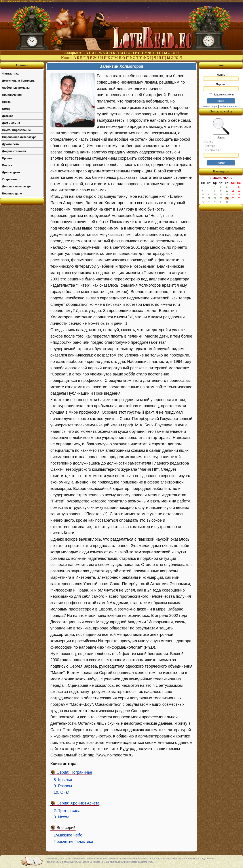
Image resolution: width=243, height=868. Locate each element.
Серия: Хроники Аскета (78, 803)
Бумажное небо (68, 835)
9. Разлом (63, 786)
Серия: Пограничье (74, 772)
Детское (8, 116)
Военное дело (12, 193)
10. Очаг (61, 792)
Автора (209, 146)
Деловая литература (17, 186)
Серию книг (212, 150)
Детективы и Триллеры (19, 81)
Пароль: (221, 87)
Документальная (14, 151)
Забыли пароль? (229, 106)
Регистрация (210, 106)
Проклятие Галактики (73, 842)
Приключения (12, 95)
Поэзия (7, 165)
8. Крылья (63, 780)
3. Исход (62, 817)
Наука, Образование (16, 130)
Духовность (10, 144)
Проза (6, 102)
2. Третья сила (67, 811)
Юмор (6, 109)
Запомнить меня (221, 95)
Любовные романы (16, 88)
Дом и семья (11, 123)
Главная (22, 65)
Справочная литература (19, 137)
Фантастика (10, 74)
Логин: (221, 77)
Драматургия (11, 172)
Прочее (7, 158)
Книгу (208, 142)
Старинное (10, 179)
